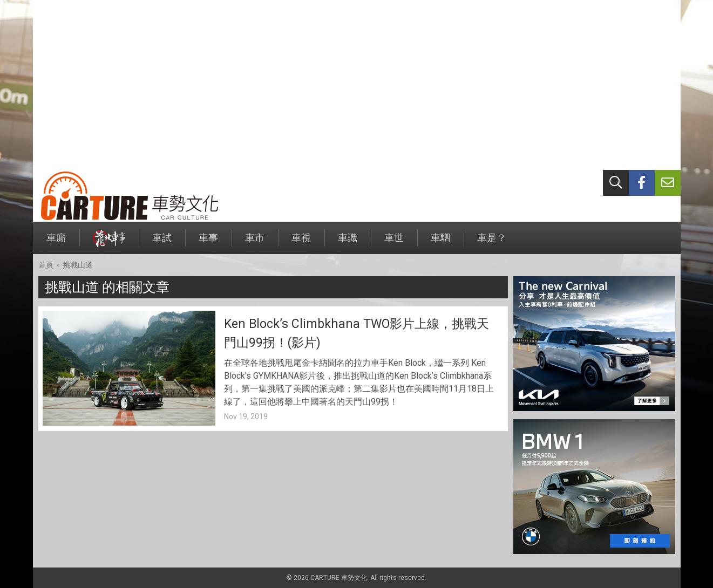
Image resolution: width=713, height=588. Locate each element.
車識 (348, 243)
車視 (301, 243)
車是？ (492, 243)
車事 (208, 243)
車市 (255, 243)
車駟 (440, 243)
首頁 (46, 265)
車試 (162, 243)
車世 (394, 243)
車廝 (56, 243)
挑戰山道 (78, 265)
